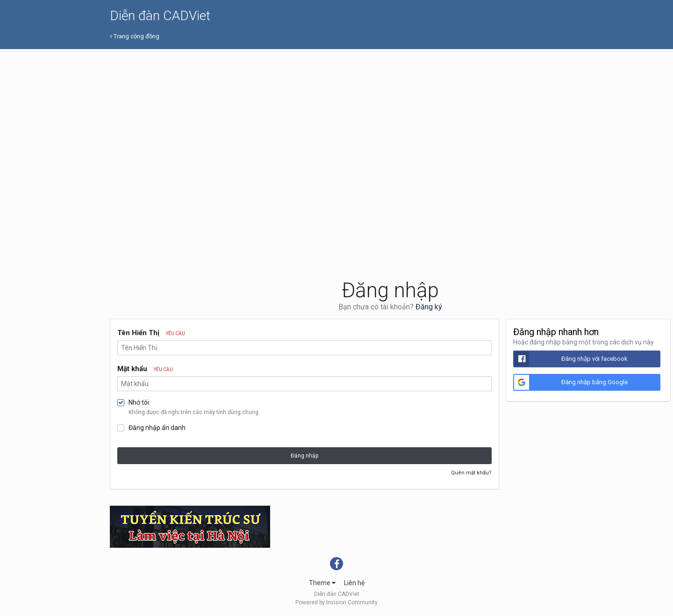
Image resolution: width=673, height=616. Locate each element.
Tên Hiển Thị (151, 333)
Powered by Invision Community (336, 602)
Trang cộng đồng (135, 36)
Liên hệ (354, 583)
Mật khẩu (145, 369)
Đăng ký (429, 307)
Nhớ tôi (139, 402)
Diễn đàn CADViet (160, 16)
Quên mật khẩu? (471, 473)
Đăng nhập (304, 456)
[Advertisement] (390, 122)
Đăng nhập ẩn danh (157, 428)
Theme (322, 583)
